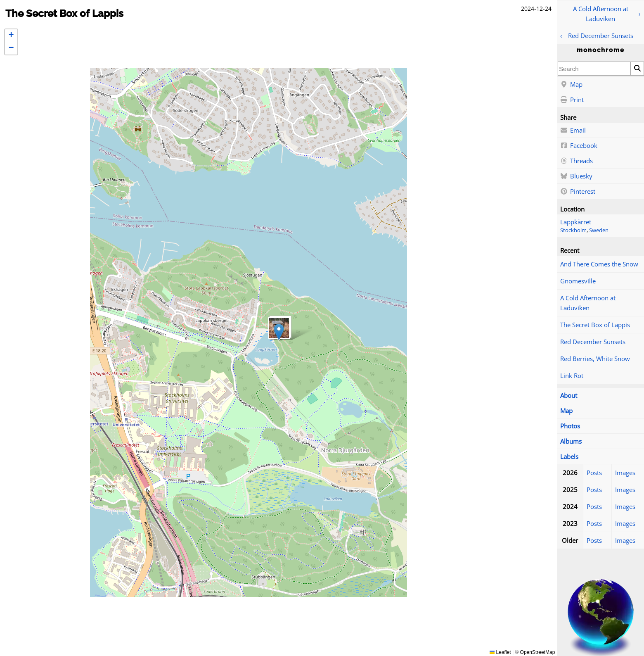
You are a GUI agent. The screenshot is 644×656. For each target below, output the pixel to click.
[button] (279, 332)
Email (573, 131)
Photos (570, 426)
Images (625, 473)
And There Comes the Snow (599, 264)
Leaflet (500, 652)
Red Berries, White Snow (595, 359)
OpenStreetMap (538, 652)
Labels (569, 456)
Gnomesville (578, 281)
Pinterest (578, 192)
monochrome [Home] (601, 50)
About (569, 395)
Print (572, 100)
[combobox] (594, 69)
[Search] (637, 69)
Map (571, 85)
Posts (594, 473)
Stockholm (573, 230)
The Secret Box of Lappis (595, 325)
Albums (571, 441)
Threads (577, 161)
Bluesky (576, 176)
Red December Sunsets (601, 36)
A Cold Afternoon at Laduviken (601, 14)
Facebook (579, 146)
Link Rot (572, 376)
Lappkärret (576, 222)
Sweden (599, 230)
